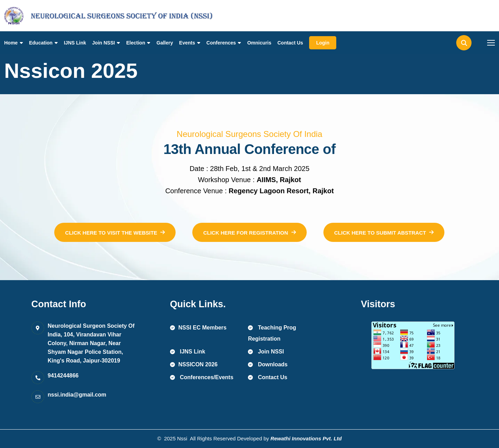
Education (41, 43)
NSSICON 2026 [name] (194, 364)
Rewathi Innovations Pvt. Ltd (306, 438)
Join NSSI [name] (266, 352)
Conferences (221, 43)
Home (11, 43)
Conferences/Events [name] (202, 377)
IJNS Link (75, 43)
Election (136, 43)
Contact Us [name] (268, 377)
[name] (35, 16)
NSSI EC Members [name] (198, 328)
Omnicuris (259, 43)
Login (323, 43)
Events (187, 43)
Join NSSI (103, 43)
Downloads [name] (268, 364)
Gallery (165, 43)
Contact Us (290, 43)
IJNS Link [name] (188, 352)
